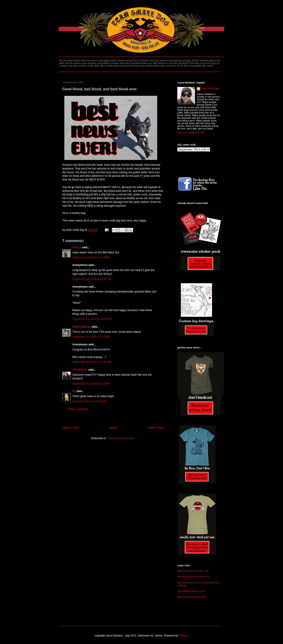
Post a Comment (78, 409)
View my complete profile (191, 132)
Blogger (183, 636)
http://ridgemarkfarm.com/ (191, 591)
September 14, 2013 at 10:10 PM (92, 279)
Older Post (156, 428)
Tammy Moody (81, 327)
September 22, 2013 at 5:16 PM (91, 384)
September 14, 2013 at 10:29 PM (92, 319)
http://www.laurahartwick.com (193, 571)
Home (113, 428)
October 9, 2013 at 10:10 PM (89, 401)
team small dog (210, 88)
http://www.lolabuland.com (191, 597)
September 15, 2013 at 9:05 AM (91, 337)
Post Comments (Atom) (121, 438)
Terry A (77, 247)
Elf (74, 391)
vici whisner (80, 370)
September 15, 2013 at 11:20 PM (92, 362)
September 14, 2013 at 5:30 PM (91, 258)
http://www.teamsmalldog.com (193, 577)
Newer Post (71, 428)
